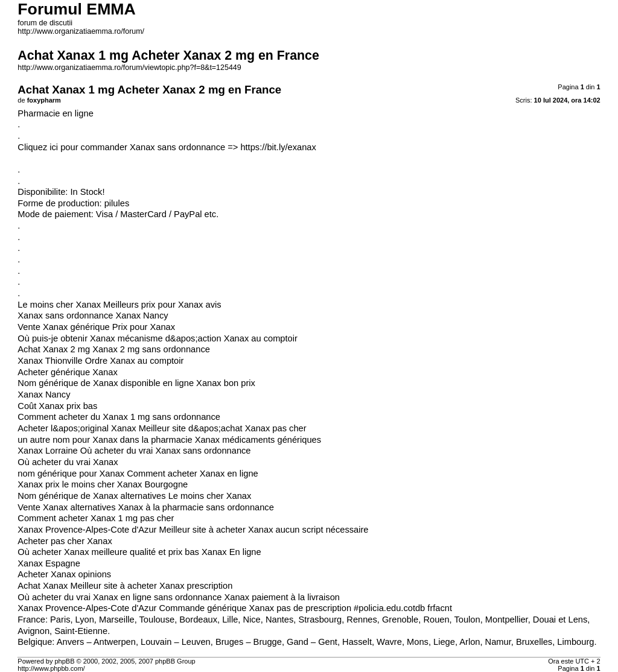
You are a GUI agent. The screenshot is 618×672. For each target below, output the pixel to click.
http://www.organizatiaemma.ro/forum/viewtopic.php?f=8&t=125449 (129, 68)
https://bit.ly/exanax (278, 147)
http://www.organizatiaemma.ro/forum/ (81, 31)
